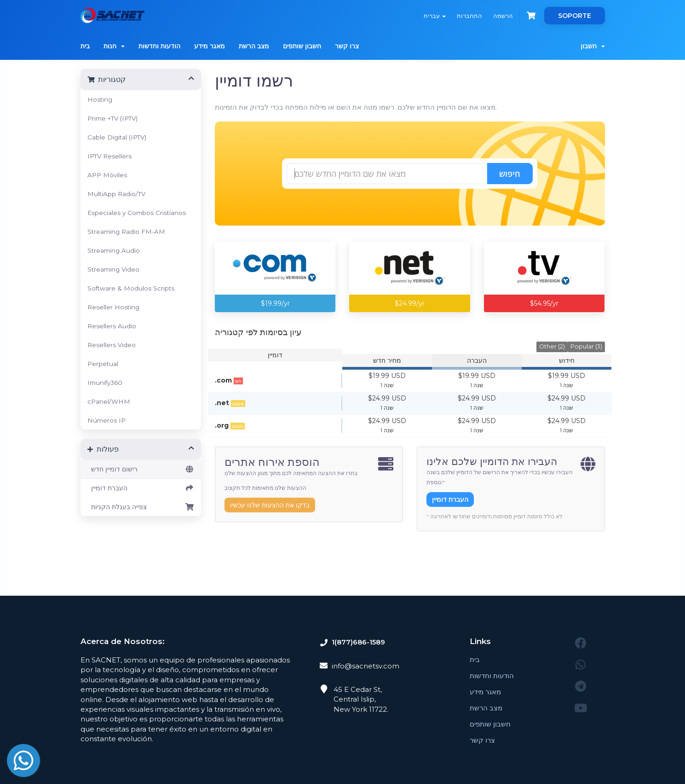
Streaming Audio (114, 250)
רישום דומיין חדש (141, 469)
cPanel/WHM (109, 401)
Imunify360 (105, 383)
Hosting (100, 99)
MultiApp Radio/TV (116, 194)
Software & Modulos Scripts (131, 288)
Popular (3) (586, 346)
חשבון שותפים (302, 46)
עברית (435, 16)
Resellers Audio (112, 326)
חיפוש (510, 174)
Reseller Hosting (113, 307)
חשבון (593, 46)
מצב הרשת (254, 46)
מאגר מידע (210, 46)
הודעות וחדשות (159, 46)
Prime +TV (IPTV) (112, 118)
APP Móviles (107, 175)
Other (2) (552, 346)
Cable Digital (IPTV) (117, 137)
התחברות (469, 16)
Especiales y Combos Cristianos (137, 213)
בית (85, 46)
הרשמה (503, 16)
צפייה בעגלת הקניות (141, 507)
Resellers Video (112, 345)
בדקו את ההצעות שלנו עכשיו (270, 505)
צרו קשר (347, 46)
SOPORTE (575, 16)
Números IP (106, 420)
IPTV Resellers (109, 156)
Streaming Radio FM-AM (126, 232)
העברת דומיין (141, 488)
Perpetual (103, 364)
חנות (114, 46)
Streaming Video (113, 269)
